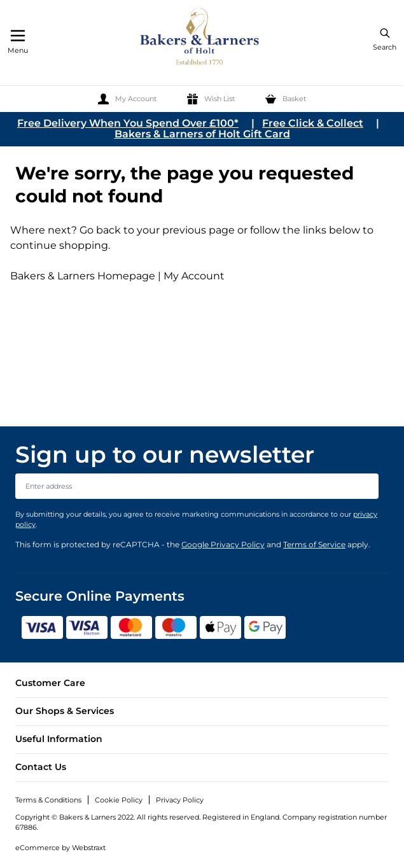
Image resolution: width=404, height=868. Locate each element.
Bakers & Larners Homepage (83, 276)
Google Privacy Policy (223, 544)
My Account (194, 276)
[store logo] (200, 38)
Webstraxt (89, 848)
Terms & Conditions (48, 800)
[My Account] (127, 99)
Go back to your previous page (156, 230)
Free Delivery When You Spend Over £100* (128, 123)
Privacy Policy (180, 800)
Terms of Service (314, 544)
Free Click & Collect (313, 123)
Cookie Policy (119, 800)
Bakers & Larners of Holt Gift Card (202, 134)
